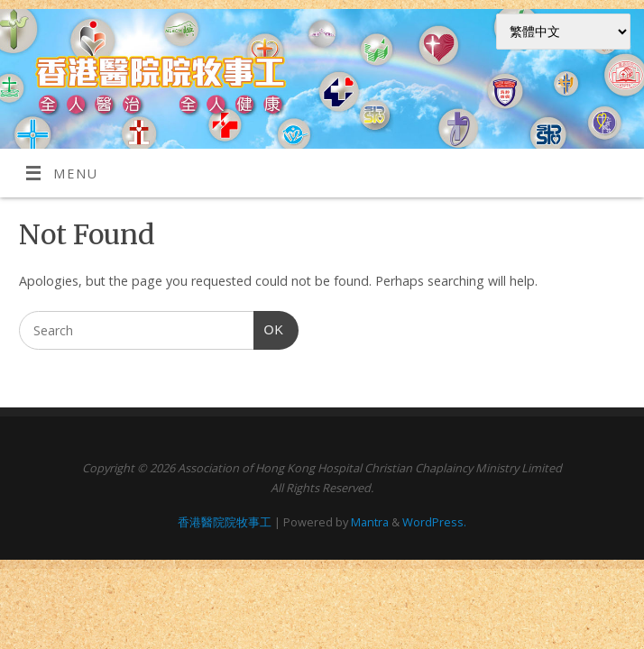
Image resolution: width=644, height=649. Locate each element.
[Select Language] (563, 32)
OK (269, 330)
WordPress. (434, 522)
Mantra (370, 522)
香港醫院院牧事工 (225, 522)
